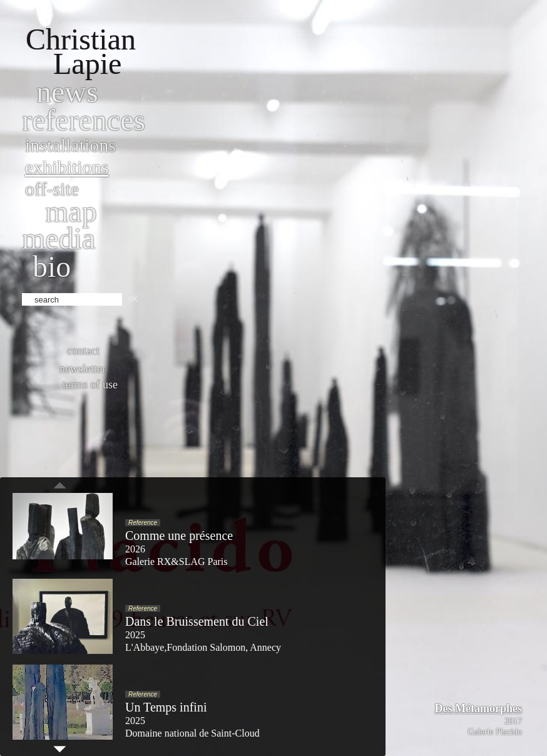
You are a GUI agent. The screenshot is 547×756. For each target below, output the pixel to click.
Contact (83, 351)
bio (52, 267)
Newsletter (83, 369)
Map (71, 211)
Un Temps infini (166, 707)
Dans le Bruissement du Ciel (197, 621)
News (67, 92)
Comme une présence (179, 536)
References (84, 120)
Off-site (52, 189)
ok (133, 298)
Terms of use (90, 385)
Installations (70, 145)
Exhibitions (67, 167)
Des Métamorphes (478, 708)
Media (59, 238)
